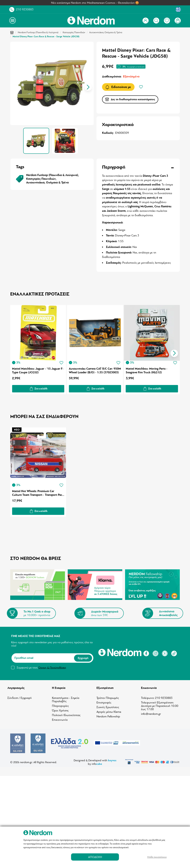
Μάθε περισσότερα (157, 857)
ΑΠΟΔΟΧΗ (95, 857)
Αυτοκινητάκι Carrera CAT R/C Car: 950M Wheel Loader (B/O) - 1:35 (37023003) (91, 370)
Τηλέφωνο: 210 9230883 (157, 697)
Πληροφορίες (60, 705)
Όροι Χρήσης (60, 709)
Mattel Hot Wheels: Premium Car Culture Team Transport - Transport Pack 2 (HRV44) (38, 492)
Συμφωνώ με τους (41, 666)
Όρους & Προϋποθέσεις (52, 666)
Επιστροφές (104, 701)
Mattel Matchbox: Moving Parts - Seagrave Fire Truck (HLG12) (147, 370)
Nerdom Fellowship (108, 715)
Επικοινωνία (60, 719)
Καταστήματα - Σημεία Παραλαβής (66, 698)
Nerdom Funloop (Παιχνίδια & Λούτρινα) (38, 32)
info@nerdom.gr (151, 713)
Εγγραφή (83, 657)
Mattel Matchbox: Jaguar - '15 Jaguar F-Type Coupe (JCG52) (38, 370)
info (97, 763)
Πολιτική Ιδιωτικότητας (66, 714)
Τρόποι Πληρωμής (108, 697)
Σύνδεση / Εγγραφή (20, 697)
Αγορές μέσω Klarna (109, 711)
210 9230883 (25, 9)
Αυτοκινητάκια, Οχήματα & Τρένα (106, 32)
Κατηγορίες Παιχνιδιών (74, 32)
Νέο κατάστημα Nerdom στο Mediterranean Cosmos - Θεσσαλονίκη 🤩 (95, 3)
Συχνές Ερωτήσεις (108, 706)
